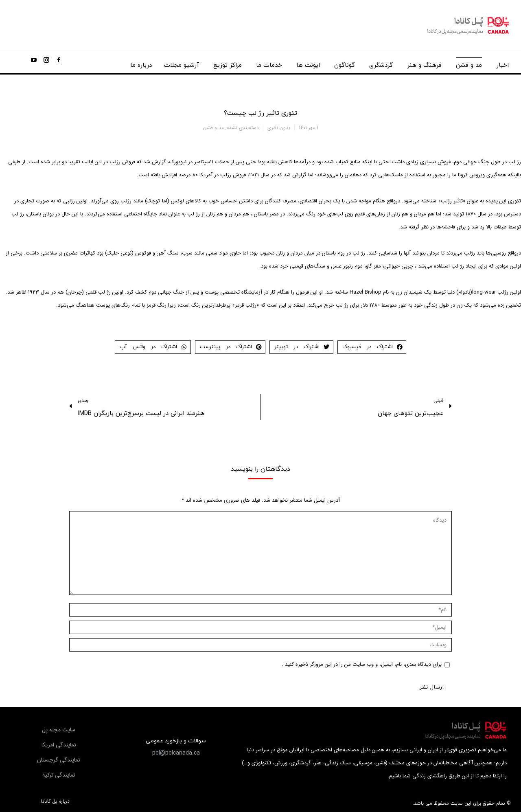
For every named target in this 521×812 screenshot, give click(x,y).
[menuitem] (502, 63)
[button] (176, 753)
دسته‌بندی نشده (243, 128)
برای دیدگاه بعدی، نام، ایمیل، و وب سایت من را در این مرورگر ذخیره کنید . (362, 664)
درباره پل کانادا (55, 801)
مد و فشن (213, 128)
